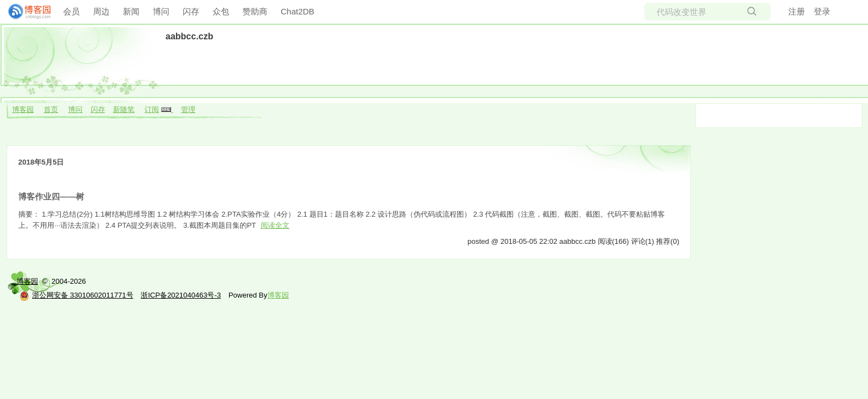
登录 (822, 11)
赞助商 (255, 11)
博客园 (23, 109)
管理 (188, 109)
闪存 (191, 11)
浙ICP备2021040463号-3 (181, 295)
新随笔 (124, 109)
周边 (101, 11)
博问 (161, 11)
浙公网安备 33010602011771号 (76, 295)
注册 (797, 11)
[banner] (25, 12)
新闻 (131, 11)
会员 (71, 11)
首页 (51, 109)
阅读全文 (275, 225)
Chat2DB (298, 11)
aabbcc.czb (189, 36)
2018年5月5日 (41, 162)
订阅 (152, 109)
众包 (221, 11)
